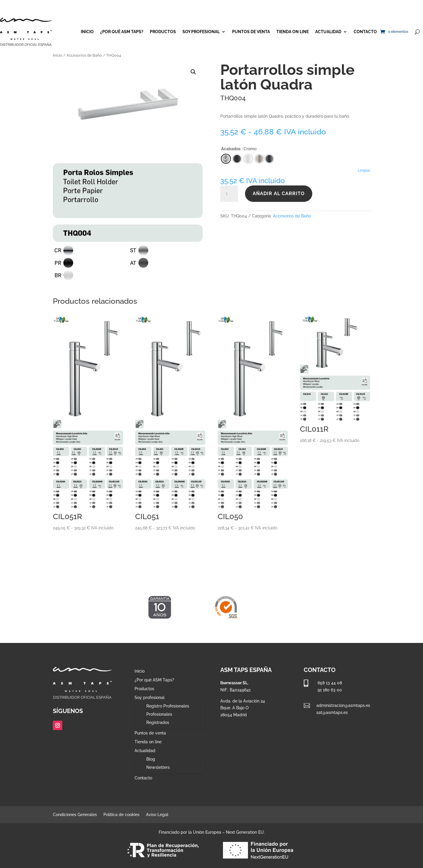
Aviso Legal (157, 815)
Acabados (231, 149)
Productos (163, 32)
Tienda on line (293, 32)
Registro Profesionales (168, 706)
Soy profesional (201, 32)
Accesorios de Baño (84, 55)
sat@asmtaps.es (332, 712)
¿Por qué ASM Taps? (122, 32)
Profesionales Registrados (159, 718)
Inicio (87, 32)
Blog (151, 759)
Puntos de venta (251, 32)
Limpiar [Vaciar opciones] (364, 170)
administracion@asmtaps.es (343, 705)
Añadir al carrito (279, 194)
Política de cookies (121, 815)
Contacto (365, 32)
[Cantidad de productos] (229, 194)
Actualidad (328, 32)
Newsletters (158, 767)
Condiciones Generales (75, 815)
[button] (193, 72)
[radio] (269, 159)
